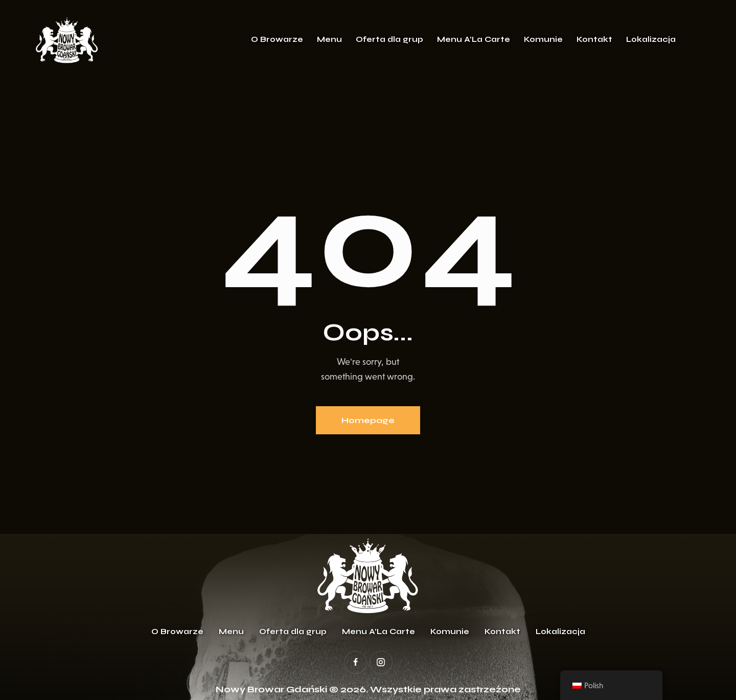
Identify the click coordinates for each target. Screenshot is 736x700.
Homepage (368, 420)
